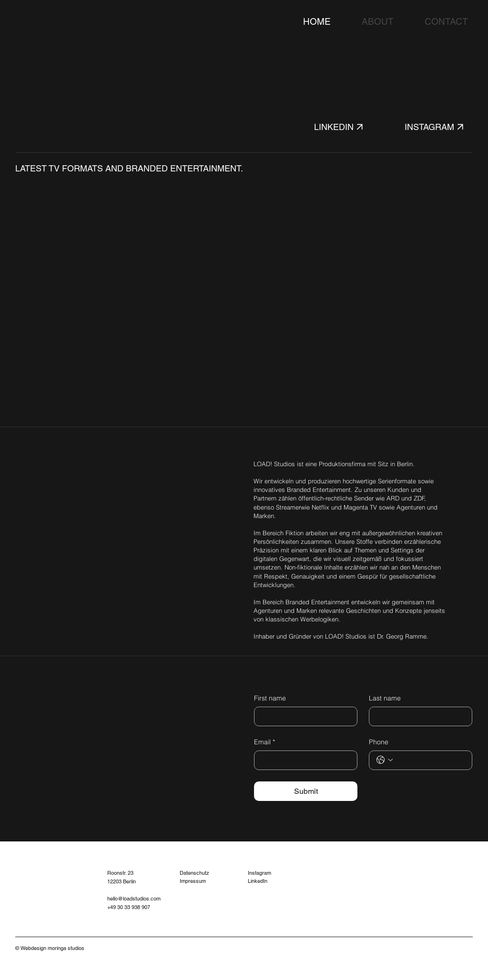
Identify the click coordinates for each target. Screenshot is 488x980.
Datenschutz (194, 873)
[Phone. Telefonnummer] (430, 760)
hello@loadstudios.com (134, 899)
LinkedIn (258, 881)
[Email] (303, 760)
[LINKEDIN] (348, 127)
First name (270, 698)
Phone (379, 742)
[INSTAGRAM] (439, 127)
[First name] (303, 716)
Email (264, 742)
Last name (385, 698)
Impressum (193, 881)
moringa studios (66, 948)
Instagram (259, 873)
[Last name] (418, 716)
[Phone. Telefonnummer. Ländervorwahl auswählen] (385, 760)
